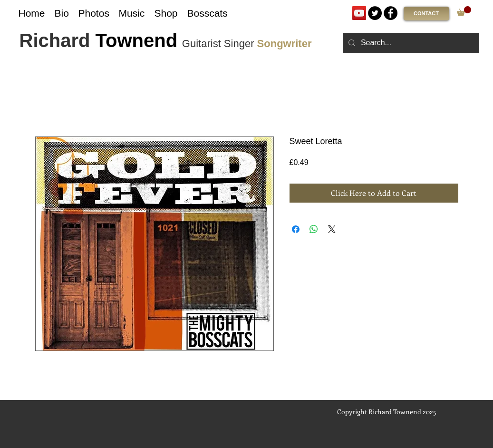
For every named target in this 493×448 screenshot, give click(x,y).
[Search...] (410, 43)
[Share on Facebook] (296, 229)
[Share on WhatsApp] (314, 229)
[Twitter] (375, 13)
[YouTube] (359, 13)
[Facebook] (391, 13)
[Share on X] (332, 229)
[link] (464, 11)
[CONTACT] (426, 14)
